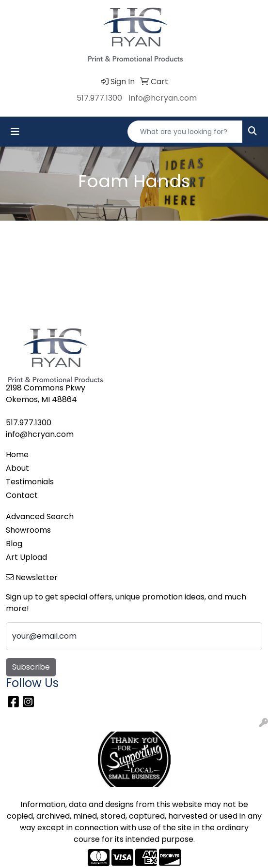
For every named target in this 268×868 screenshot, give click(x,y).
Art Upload (26, 557)
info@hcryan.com (163, 98)
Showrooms (28, 530)
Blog (14, 544)
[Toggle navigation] (15, 132)
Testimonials (30, 482)
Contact (22, 495)
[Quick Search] (185, 132)
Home (17, 455)
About (17, 468)
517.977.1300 (99, 98)
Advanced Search (40, 516)
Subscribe (31, 667)
